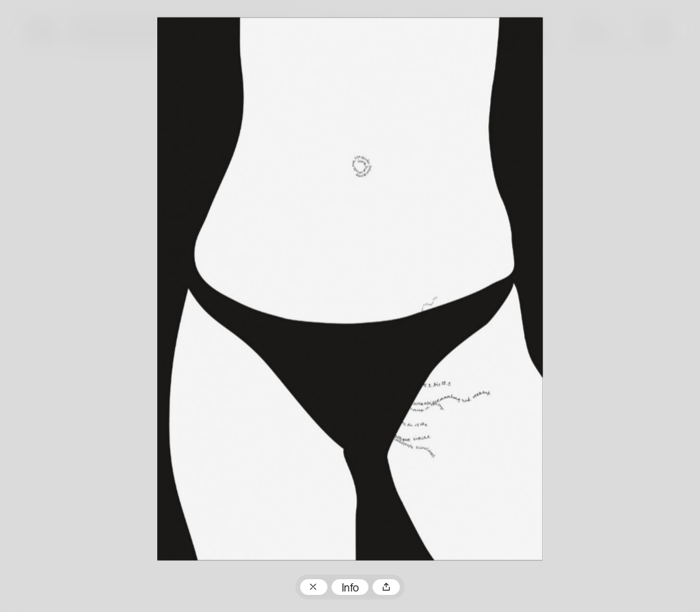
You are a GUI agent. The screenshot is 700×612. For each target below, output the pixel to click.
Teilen (386, 587)
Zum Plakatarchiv (314, 587)
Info (350, 589)
